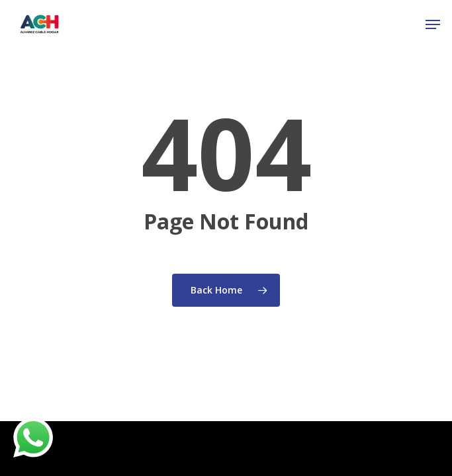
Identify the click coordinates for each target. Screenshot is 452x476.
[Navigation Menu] (433, 24)
